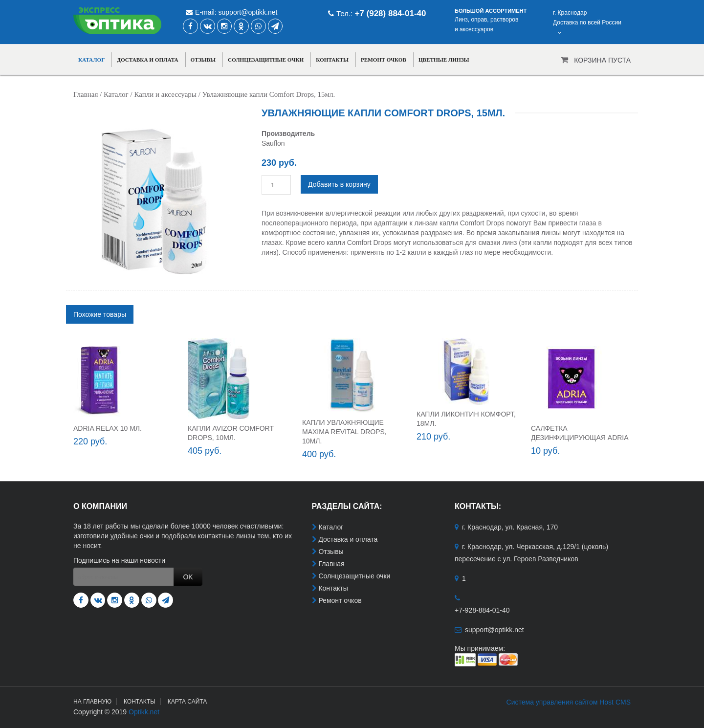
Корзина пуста (602, 60)
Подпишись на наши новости (119, 560)
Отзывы (203, 60)
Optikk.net (144, 712)
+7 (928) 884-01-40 (390, 13)
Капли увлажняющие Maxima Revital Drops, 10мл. (344, 432)
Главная (86, 94)
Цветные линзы (444, 60)
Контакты (332, 60)
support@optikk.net (248, 12)
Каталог (91, 60)
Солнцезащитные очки (266, 60)
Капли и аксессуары (165, 94)
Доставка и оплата (147, 60)
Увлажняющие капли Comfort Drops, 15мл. (269, 94)
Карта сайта (187, 702)
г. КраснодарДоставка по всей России (587, 22)
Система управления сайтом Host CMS (569, 702)
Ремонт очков (384, 60)
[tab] (100, 314)
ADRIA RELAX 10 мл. (108, 428)
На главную (92, 702)
